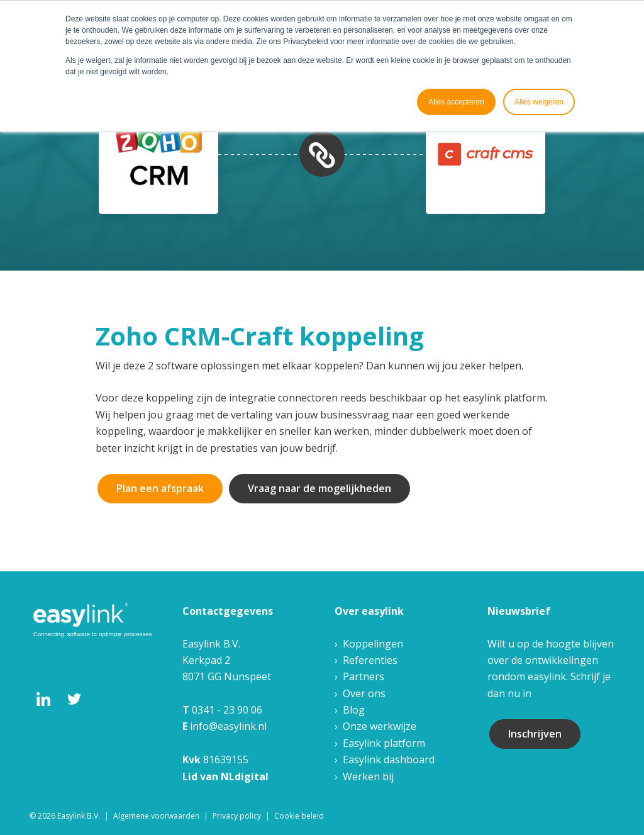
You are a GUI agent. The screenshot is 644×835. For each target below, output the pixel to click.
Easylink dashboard (389, 759)
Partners (364, 676)
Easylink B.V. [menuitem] (79, 816)
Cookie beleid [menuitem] (299, 816)
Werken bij (368, 776)
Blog (354, 710)
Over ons (364, 693)
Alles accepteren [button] (456, 102)
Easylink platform (384, 743)
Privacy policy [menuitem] (237, 816)
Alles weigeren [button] (539, 102)
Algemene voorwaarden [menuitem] (156, 816)
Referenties (370, 660)
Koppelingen (373, 644)
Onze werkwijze (380, 726)
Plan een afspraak (160, 488)
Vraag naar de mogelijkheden (319, 488)
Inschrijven (535, 734)
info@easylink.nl (228, 726)
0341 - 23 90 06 (227, 710)
